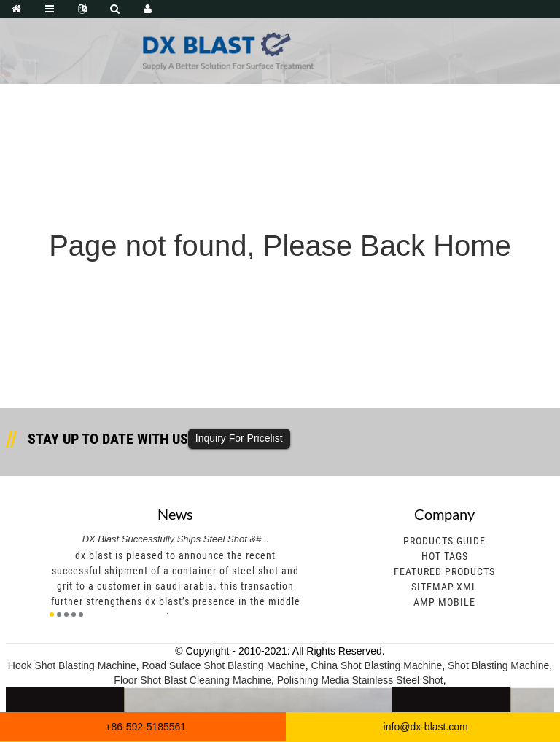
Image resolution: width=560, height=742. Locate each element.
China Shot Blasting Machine (376, 665)
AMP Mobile (444, 602)
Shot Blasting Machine (498, 665)
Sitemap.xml (444, 587)
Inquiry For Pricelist (239, 438)
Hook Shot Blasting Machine (72, 665)
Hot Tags (445, 556)
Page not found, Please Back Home (280, 246)
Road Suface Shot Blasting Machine (223, 665)
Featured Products (444, 571)
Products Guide (444, 541)
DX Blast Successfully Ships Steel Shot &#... (176, 539)
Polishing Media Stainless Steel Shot (360, 680)
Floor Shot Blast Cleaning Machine (192, 680)
